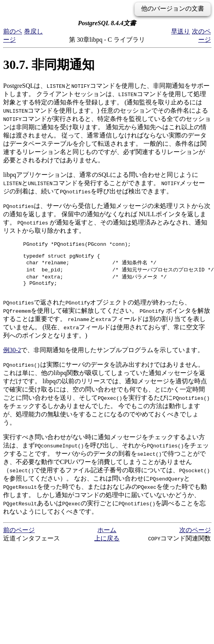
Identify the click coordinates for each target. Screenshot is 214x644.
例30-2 (12, 357)
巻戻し (33, 31)
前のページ (19, 537)
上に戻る (107, 545)
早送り (181, 31)
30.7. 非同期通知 (49, 65)
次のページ (195, 537)
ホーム (107, 537)
